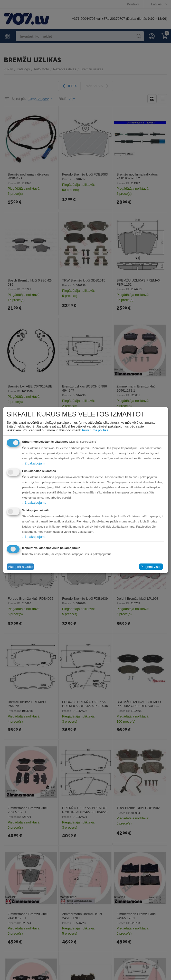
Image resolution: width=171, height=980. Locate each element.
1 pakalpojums (34, 502)
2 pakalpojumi (34, 463)
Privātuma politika (95, 430)
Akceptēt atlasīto (20, 567)
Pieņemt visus (151, 567)
